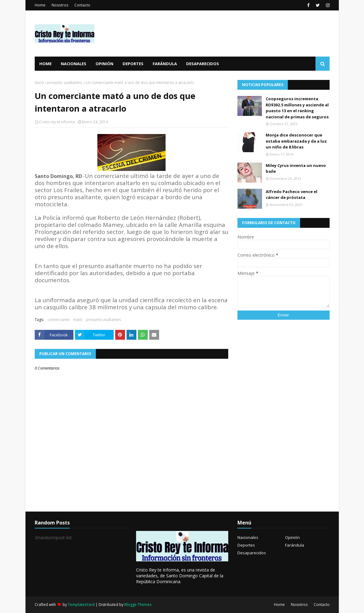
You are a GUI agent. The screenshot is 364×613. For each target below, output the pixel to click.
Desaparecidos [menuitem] (203, 64)
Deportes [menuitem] (133, 64)
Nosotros (60, 5)
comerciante (59, 320)
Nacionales (248, 537)
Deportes (246, 545)
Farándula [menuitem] (165, 64)
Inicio (39, 83)
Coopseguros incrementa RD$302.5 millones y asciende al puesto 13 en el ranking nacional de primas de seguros (297, 108)
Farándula (295, 545)
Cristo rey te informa (57, 122)
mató (78, 320)
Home (40, 5)
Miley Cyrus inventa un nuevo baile (296, 168)
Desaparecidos (252, 553)
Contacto (82, 5)
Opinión (292, 537)
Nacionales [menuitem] (74, 64)
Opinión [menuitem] (104, 64)
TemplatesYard (81, 605)
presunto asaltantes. (65, 83)
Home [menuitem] (45, 64)
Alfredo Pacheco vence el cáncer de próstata (292, 195)
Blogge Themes (138, 605)
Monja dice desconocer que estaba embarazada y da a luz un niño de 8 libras (296, 141)
